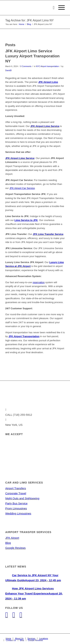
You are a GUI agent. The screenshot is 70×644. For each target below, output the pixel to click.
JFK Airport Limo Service (20, 158)
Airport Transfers (16, 488)
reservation (39, 282)
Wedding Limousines (18, 513)
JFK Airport (12, 538)
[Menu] (60, 8)
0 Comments (26, 66)
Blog (8, 543)
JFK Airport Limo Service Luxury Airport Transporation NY (32, 56)
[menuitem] (52, 8)
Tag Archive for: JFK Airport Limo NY (29, 20)
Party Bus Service (16, 503)
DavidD (8, 70)
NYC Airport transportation (48, 66)
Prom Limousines (16, 508)
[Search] (52, 8)
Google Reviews (15, 548)
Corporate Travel (16, 493)
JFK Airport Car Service (22, 188)
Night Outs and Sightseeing (22, 498)
